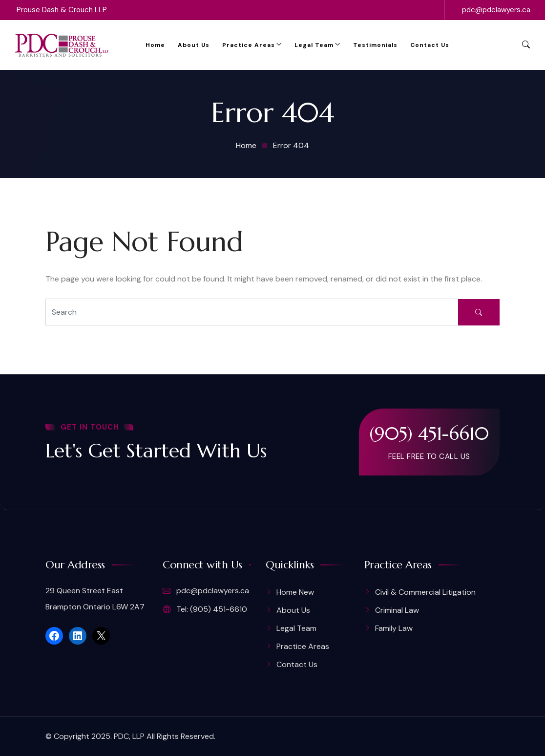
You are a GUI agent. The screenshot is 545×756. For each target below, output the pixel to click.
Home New (295, 592)
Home (155, 45)
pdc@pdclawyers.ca (496, 10)
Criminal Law (397, 610)
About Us (194, 45)
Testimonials (375, 45)
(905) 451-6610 (429, 433)
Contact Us (430, 45)
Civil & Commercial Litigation (425, 592)
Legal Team (314, 45)
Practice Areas (249, 45)
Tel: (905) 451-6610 (205, 609)
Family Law (394, 628)
